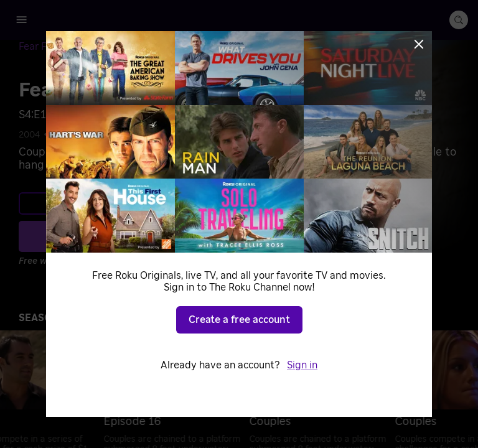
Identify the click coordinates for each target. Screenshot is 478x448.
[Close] (419, 44)
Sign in (302, 365)
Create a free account (239, 320)
